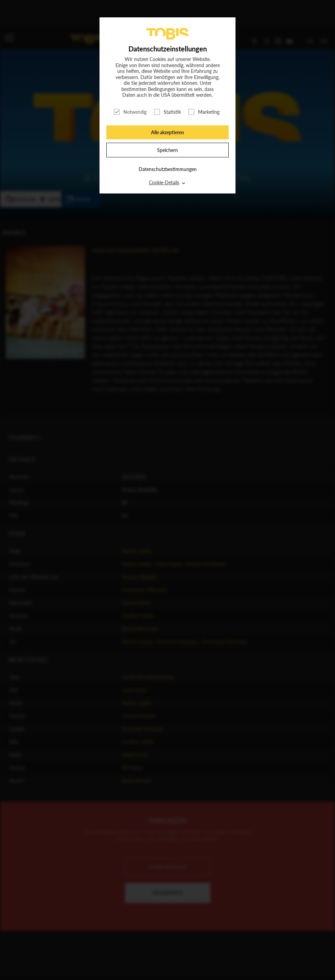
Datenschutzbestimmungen (168, 169)
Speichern (167, 150)
